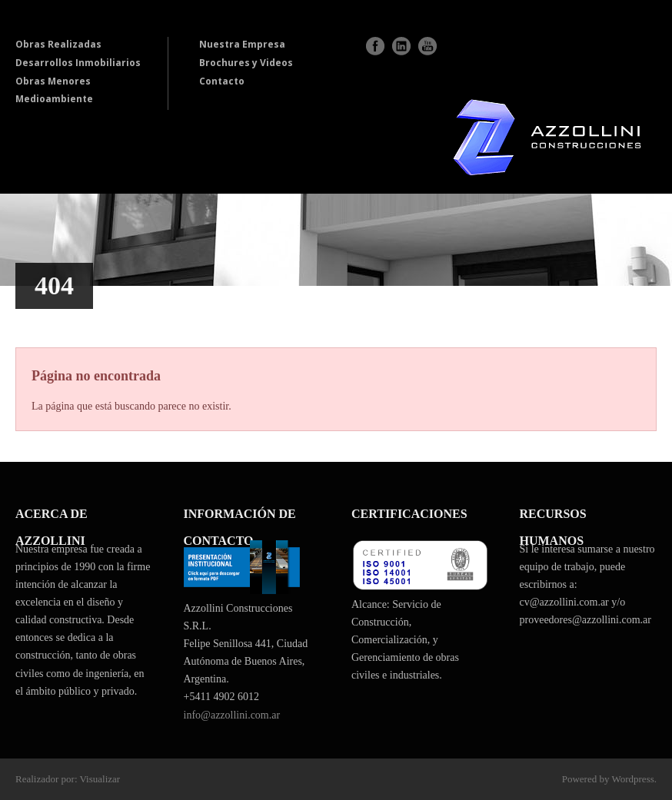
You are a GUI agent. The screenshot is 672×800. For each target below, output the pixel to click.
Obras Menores (53, 81)
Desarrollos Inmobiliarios (78, 63)
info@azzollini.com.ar (232, 715)
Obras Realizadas (58, 44)
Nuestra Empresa (242, 44)
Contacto (222, 81)
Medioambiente (54, 99)
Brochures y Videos (246, 63)
